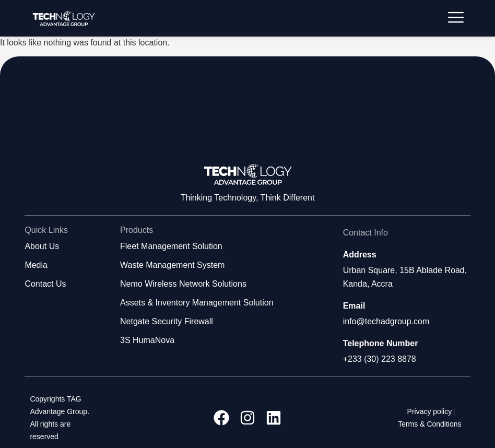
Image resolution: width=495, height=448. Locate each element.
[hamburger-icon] (456, 19)
